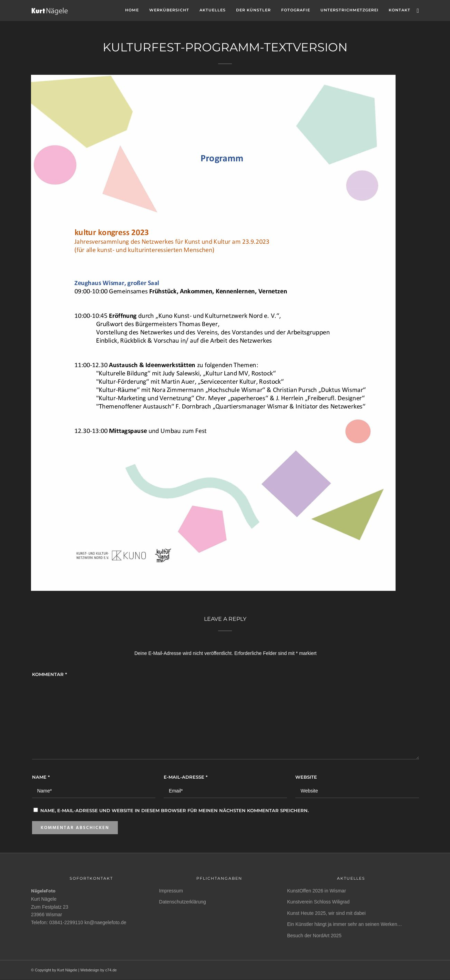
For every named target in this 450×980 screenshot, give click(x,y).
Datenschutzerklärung (183, 902)
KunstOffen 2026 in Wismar (316, 891)
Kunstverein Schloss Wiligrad (318, 902)
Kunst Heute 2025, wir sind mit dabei (326, 913)
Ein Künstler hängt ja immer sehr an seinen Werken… (345, 924)
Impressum (171, 891)
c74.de (111, 970)
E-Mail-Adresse (186, 777)
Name (41, 777)
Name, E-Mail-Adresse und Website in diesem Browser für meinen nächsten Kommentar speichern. (175, 810)
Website (306, 777)
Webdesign (90, 970)
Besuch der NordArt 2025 (314, 936)
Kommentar (49, 674)
